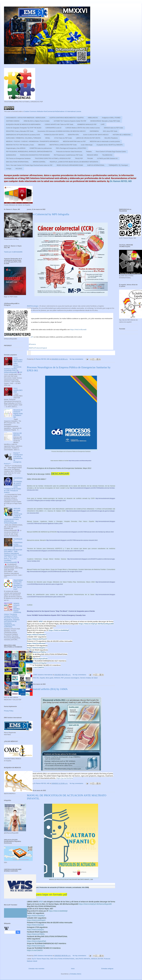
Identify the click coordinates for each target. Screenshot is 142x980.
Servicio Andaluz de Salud (89, 678)
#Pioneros (32, 344)
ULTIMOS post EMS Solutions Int (107, 158)
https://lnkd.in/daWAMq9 (59, 630)
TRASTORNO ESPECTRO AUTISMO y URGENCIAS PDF (53, 158)
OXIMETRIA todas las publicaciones (41, 148)
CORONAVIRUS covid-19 (53, 128)
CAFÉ (103, 124)
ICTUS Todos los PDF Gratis (63, 138)
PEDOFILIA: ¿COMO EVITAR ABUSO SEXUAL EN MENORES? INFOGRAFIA (74, 162)
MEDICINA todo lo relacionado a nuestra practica (105, 141)
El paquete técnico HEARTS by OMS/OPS (110, 145)
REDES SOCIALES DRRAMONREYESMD (70, 165)
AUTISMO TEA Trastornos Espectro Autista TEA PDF (70, 121)
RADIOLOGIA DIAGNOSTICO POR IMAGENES (35, 155)
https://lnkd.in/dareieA (36, 643)
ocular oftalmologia (87, 145)
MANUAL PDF (59, 678)
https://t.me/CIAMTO (35, 667)
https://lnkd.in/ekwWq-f (37, 635)
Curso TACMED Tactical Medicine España (42, 615)
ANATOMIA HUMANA (13, 121)
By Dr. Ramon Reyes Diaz (41, 959)
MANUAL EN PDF (97, 959)
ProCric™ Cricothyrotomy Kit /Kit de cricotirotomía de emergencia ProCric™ (13, 458)
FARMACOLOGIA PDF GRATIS (54, 135)
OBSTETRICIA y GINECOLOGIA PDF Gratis (63, 145)
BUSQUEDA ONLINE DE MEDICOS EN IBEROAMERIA (23, 124)
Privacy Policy (9, 711)
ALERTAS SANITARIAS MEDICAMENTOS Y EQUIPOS (67, 118)
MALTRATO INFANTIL (83, 959)
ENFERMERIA (94, 131)
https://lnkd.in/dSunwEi (78, 330)
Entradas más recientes (37, 969)
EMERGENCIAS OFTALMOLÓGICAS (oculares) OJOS (23, 135)
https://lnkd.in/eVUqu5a (37, 663)
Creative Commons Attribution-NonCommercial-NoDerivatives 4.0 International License (52, 111)
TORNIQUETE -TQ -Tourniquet (118, 165)
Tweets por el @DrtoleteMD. (13, 252)
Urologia (9, 169)
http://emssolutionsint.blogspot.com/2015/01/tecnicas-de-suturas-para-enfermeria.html (56, 551)
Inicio (73, 969)
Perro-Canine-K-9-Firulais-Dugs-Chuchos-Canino (111, 152)
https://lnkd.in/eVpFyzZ (88, 624)
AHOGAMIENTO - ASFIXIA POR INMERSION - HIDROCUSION (26, 118)
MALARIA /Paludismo (111, 138)
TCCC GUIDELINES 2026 (18, 390)
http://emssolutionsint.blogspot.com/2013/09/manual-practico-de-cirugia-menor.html (54, 571)
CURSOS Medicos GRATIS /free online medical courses (83, 128)
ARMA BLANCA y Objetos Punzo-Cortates (37, 121)
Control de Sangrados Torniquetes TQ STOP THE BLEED (24, 128)
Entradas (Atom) (76, 974)
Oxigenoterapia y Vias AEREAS (16, 148)
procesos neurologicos (72, 678)
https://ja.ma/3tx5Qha (65, 778)
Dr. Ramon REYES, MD (121, 181)
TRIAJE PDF (79, 158)
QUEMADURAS (11, 155)
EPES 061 (36, 678)
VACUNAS (19, 169)
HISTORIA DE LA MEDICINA (122, 135)
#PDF (41, 621)
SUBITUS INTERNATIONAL (96, 165)
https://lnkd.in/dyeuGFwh (37, 659)
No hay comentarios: (77, 359)
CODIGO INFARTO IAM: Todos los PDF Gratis (59, 124)
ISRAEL (48, 138)
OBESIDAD (42, 145)
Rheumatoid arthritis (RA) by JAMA (47, 689)
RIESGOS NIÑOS (92, 155)
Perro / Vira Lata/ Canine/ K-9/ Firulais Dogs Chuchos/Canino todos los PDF (29, 165)
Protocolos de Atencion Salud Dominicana (69, 152)
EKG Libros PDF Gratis (110, 131)
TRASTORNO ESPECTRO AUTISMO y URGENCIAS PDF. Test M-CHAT (18, 585)
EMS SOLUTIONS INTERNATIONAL (17, 162)
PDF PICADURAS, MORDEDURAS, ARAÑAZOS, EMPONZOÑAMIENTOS (29, 152)
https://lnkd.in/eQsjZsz (36, 648)
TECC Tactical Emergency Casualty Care (71, 615)
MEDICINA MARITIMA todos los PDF (74, 141)
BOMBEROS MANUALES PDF (87, 124)
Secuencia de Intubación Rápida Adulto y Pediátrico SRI (18, 413)
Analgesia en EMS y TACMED (111, 118)
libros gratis (50, 678)
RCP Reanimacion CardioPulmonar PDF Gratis (68, 155)
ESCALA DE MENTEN (18, 434)
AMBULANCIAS (93, 118)
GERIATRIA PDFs (73, 135)
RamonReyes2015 (80, 461)
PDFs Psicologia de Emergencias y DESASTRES (71, 148)
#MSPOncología (32, 306)
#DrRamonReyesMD (106, 624)
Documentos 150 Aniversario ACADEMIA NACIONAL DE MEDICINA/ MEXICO (62, 131)
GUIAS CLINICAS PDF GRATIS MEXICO (96, 135)
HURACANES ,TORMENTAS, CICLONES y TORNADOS (24, 138)
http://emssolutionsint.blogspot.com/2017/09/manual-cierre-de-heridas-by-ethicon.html (85, 532)
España (42, 678)
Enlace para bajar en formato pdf (47, 894)
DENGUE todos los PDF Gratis (113, 128)
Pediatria (89, 152)
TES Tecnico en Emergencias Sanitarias (18, 158)
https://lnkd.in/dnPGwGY (37, 639)
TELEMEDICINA (107, 155)
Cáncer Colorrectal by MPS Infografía (48, 214)
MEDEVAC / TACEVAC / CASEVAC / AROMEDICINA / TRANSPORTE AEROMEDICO (32, 141)
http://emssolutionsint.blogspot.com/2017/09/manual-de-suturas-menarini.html (72, 540)
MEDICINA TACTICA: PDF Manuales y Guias (20, 145)
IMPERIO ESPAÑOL (39, 162)
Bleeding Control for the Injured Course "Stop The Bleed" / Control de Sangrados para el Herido (61, 611)
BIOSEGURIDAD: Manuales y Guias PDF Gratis (105, 121)
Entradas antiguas (107, 969)
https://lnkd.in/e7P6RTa (36, 652)
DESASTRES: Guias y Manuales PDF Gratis (20, 131)
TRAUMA (90, 158)
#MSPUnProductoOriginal (38, 348)
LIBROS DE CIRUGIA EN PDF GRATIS (88, 138)
